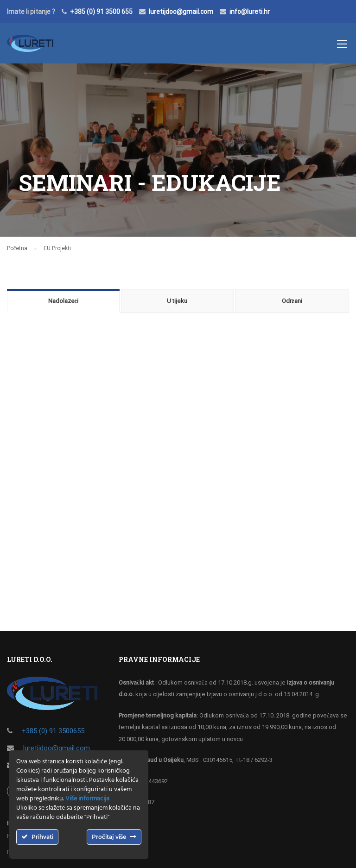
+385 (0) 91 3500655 (53, 731)
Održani (292, 301)
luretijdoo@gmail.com (181, 12)
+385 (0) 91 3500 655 (101, 12)
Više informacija (87, 799)
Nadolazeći (64, 301)
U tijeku (177, 301)
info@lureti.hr (250, 12)
